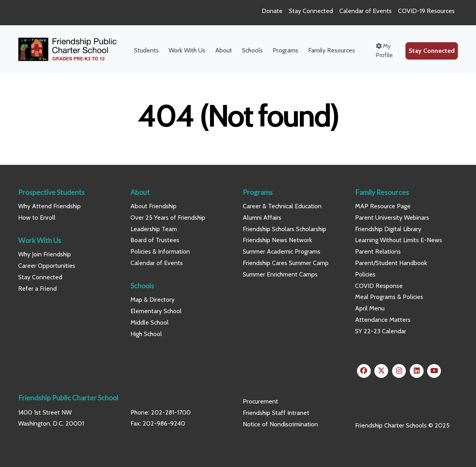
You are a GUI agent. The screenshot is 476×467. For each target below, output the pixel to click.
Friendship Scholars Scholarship (284, 229)
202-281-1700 (171, 412)
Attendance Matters (383, 320)
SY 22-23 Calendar (381, 331)
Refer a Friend (37, 289)
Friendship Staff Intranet (276, 413)
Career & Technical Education (282, 206)
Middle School (150, 322)
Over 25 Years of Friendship (168, 218)
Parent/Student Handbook (391, 263)
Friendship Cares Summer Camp (286, 263)
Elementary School (156, 311)
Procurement (260, 401)
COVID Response (379, 286)
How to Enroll (37, 218)
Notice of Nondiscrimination (280, 424)
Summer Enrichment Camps (280, 274)
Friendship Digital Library (388, 229)
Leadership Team (154, 229)
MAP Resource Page (383, 206)
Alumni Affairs (262, 218)
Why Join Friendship (45, 254)
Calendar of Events (365, 11)
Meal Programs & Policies (389, 297)
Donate (272, 11)
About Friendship (153, 206)
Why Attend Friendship (49, 206)
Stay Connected (311, 11)
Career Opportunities (47, 266)
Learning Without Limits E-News (399, 240)
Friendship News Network (277, 240)
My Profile (384, 51)
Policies (365, 274)
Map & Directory (152, 300)
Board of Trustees (155, 240)
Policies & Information (160, 251)
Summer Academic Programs (282, 251)
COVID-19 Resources (426, 11)
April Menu (370, 308)
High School (146, 334)
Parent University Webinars (392, 218)
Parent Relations (378, 251)
